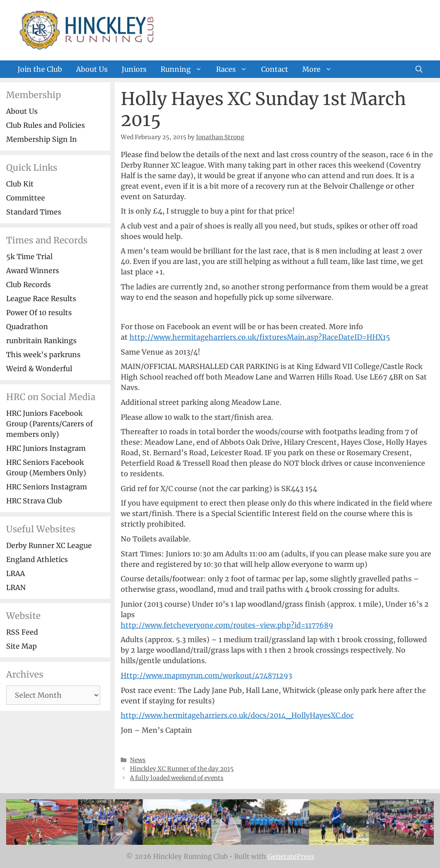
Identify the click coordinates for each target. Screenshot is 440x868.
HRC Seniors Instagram (47, 487)
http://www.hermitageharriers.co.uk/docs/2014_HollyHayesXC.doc (237, 715)
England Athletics (37, 559)
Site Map (21, 646)
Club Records (28, 285)
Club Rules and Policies (45, 125)
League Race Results (41, 299)
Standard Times (34, 212)
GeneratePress (291, 856)
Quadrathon (27, 327)
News (138, 760)
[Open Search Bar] (419, 69)
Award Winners (33, 271)
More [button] (321, 69)
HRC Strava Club (34, 501)
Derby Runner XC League (49, 545)
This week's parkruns (43, 355)
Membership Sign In (42, 139)
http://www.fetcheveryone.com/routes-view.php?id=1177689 (227, 625)
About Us (92, 69)
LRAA (16, 573)
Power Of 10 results (39, 313)
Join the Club (40, 69)
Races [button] (235, 69)
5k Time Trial (29, 257)
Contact (275, 69)
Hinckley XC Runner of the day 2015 (182, 769)
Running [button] (185, 69)
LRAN (16, 587)
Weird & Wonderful (39, 369)
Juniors (134, 69)
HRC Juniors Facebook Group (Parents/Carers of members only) (49, 424)
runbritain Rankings (41, 341)
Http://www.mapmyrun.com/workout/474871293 (206, 675)
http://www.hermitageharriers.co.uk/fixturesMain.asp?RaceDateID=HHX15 (260, 337)
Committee (26, 198)
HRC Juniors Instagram (46, 448)
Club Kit (20, 184)
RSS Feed (22, 632)
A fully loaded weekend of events (177, 778)
